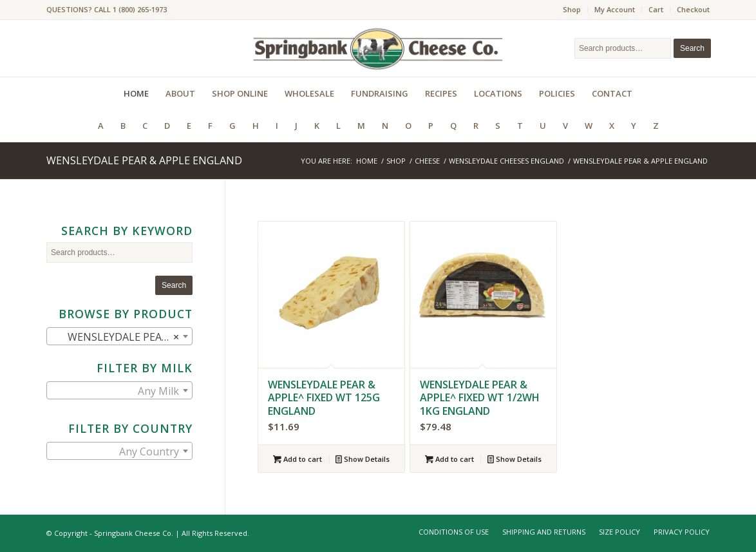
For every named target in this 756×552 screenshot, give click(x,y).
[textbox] (119, 391)
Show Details (363, 459)
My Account (615, 9)
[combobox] (119, 336)
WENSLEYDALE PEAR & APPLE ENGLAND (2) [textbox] (122, 337)
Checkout (693, 9)
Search (692, 48)
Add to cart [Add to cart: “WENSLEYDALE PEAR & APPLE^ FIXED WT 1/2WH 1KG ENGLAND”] (449, 459)
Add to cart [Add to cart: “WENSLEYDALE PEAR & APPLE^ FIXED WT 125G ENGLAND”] (298, 459)
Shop (572, 9)
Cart (656, 9)
